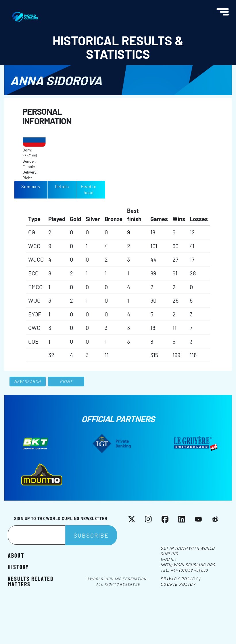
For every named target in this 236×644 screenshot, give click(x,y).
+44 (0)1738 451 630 (189, 570)
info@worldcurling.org (188, 565)
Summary (31, 186)
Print (66, 381)
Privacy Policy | (180, 579)
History (18, 567)
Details (62, 186)
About (16, 555)
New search (27, 381)
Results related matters (31, 581)
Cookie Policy (178, 584)
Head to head (89, 189)
